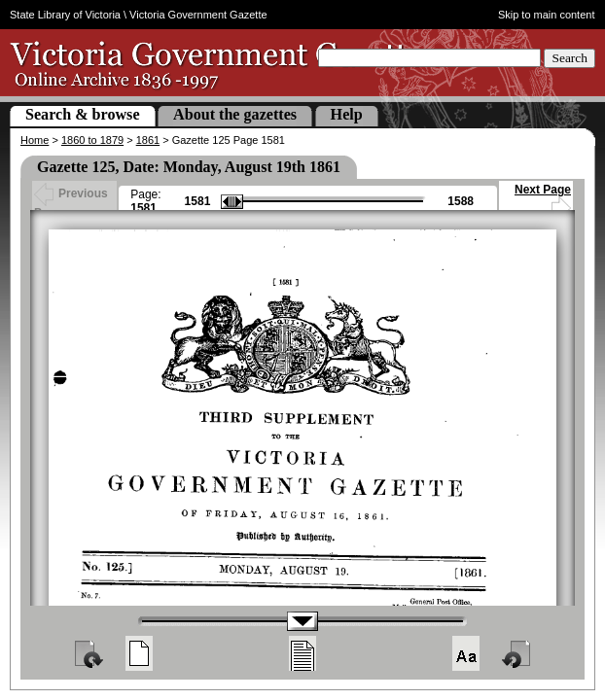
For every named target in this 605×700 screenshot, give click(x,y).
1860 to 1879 (92, 140)
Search (569, 58)
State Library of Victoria (65, 15)
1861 (148, 140)
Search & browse (83, 114)
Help (347, 114)
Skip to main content (547, 15)
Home (35, 140)
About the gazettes (235, 114)
